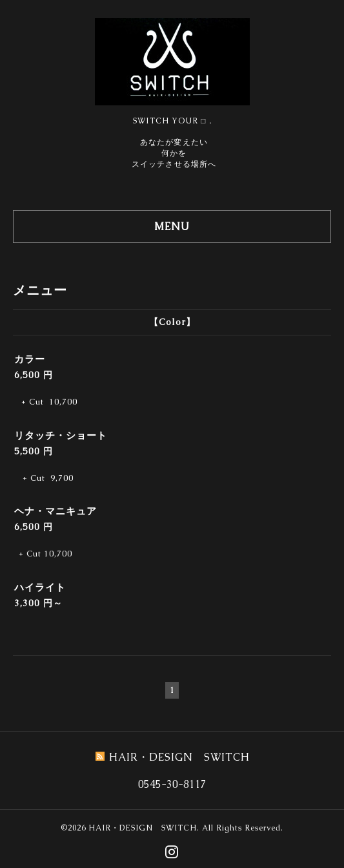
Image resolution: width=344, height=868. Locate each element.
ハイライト (40, 587)
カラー (30, 359)
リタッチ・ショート (61, 435)
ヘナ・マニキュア (56, 511)
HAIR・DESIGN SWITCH (143, 828)
